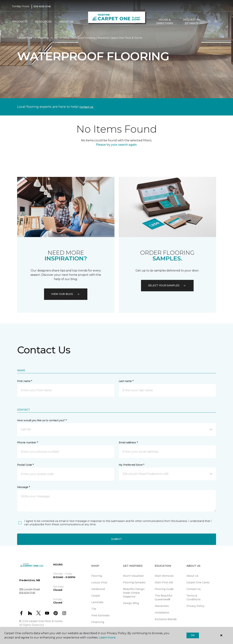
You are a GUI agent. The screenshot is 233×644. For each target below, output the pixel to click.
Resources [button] (43, 22)
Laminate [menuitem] (97, 602)
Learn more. (107, 637)
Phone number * (28, 442)
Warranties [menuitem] (162, 606)
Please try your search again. (116, 145)
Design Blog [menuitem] (131, 603)
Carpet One (25, 38)
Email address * (128, 442)
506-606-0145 (42, 6)
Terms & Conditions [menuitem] (194, 598)
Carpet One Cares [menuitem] (198, 582)
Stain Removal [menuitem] (164, 576)
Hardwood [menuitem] (98, 589)
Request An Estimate (192, 21)
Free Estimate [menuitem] (100, 615)
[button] (209, 22)
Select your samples (167, 285)
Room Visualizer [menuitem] (133, 576)
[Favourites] (216, 22)
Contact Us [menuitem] (194, 589)
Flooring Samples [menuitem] (134, 582)
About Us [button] (66, 22)
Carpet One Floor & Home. (46, 621)
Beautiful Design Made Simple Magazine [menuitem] (134, 593)
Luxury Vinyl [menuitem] (99, 582)
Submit (116, 539)
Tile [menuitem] (94, 609)
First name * (25, 381)
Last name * (126, 381)
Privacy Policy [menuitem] (195, 606)
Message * (24, 487)
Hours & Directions (165, 21)
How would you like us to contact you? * (42, 420)
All (56, 38)
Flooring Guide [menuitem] (164, 589)
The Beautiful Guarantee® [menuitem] (163, 598)
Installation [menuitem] (162, 613)
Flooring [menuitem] (97, 576)
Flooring (43, 38)
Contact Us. (87, 107)
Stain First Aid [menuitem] (164, 582)
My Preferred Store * (131, 465)
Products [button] (20, 22)
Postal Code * (25, 465)
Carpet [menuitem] (96, 596)
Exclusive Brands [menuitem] (166, 619)
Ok (193, 635)
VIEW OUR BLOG (66, 294)
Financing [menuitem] (98, 622)
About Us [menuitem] (192, 576)
